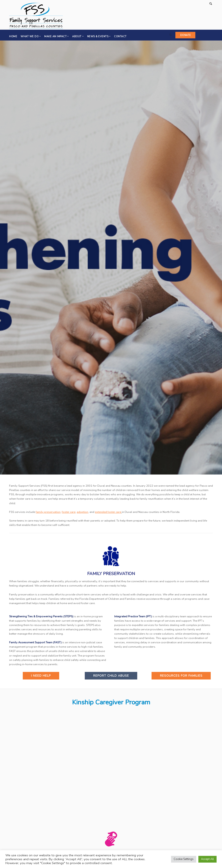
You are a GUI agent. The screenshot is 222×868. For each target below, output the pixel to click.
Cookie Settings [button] (184, 859)
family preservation (48, 512)
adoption (82, 512)
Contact (120, 37)
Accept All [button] (207, 859)
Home (13, 37)
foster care (69, 512)
